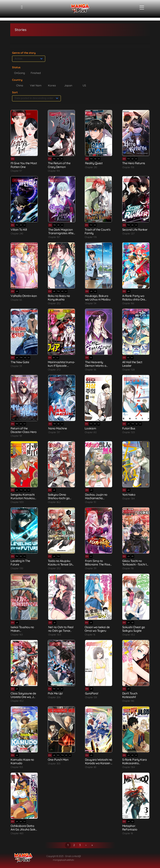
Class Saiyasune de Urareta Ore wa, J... (23, 695)
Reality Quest (94, 163)
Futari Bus (129, 428)
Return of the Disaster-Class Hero (24, 430)
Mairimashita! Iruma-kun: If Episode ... (61, 364)
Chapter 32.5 (129, 432)
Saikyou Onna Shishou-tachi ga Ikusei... (59, 498)
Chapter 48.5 (17, 833)
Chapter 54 (91, 303)
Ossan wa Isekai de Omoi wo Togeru (97, 629)
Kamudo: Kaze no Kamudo (22, 761)
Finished (36, 73)
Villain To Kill (19, 230)
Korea (52, 85)
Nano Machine (58, 428)
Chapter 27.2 (54, 370)
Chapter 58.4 (129, 767)
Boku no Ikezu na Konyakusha (59, 298)
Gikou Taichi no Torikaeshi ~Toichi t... (135, 563)
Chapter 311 (16, 366)
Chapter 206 (54, 697)
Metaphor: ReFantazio (130, 828)
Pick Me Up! (55, 693)
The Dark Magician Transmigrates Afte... (62, 231)
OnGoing (20, 73)
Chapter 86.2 (54, 502)
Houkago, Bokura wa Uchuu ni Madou (98, 298)
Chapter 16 (90, 635)
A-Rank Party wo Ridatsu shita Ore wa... (134, 299)
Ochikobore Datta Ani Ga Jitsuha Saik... (24, 828)
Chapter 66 (16, 300)
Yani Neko (129, 495)
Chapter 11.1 (91, 502)
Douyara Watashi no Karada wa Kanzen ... (99, 761)
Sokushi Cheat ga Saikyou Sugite (134, 629)
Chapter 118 (128, 568)
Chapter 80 (91, 767)
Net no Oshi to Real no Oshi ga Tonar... (61, 629)
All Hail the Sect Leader (132, 364)
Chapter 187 (54, 237)
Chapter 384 (128, 498)
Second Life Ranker (135, 230)
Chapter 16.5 (17, 635)
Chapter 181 (16, 436)
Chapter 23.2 (54, 303)
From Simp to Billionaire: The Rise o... (98, 564)
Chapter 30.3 (55, 635)
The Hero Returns (134, 163)
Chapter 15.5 (17, 767)
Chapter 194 (54, 171)
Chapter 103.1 (17, 502)
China (20, 85)
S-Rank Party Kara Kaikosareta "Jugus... (135, 763)
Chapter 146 (128, 701)
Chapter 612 (91, 432)
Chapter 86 (91, 370)
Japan (68, 85)
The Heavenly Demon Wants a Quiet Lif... (96, 366)
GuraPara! (92, 693)
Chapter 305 (54, 763)
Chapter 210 (91, 167)
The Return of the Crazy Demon (59, 165)
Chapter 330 (17, 568)
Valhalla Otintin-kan (24, 296)
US (84, 85)
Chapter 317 (54, 432)
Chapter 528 (128, 370)
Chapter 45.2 (17, 701)
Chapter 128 (91, 697)
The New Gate (20, 362)
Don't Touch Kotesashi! (130, 695)
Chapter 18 (128, 833)
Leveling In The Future (20, 563)
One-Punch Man (58, 760)
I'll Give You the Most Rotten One (24, 165)
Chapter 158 (128, 167)
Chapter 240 (17, 233)
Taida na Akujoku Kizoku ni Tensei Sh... (61, 563)
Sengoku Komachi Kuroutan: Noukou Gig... (23, 498)
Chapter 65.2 (129, 635)
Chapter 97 (16, 171)
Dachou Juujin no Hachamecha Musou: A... (96, 498)
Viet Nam (36, 85)
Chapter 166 (128, 303)
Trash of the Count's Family (98, 231)
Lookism (90, 428)
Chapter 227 (128, 233)
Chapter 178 (91, 237)
